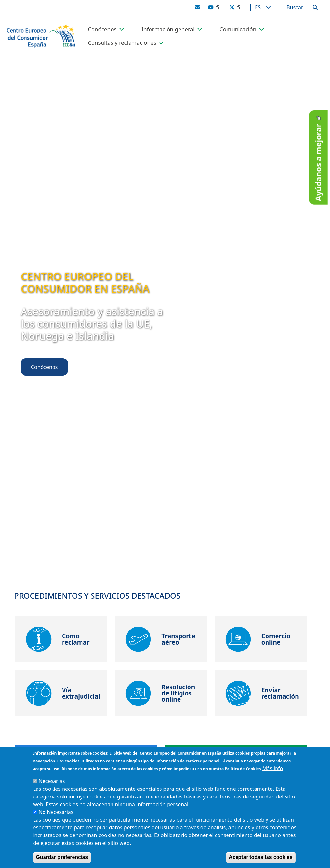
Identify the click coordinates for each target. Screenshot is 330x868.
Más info (273, 768)
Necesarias (52, 781)
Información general (168, 29)
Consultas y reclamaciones (122, 43)
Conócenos (102, 29)
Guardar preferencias (62, 857)
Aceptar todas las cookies (261, 857)
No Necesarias (56, 812)
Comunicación (238, 29)
